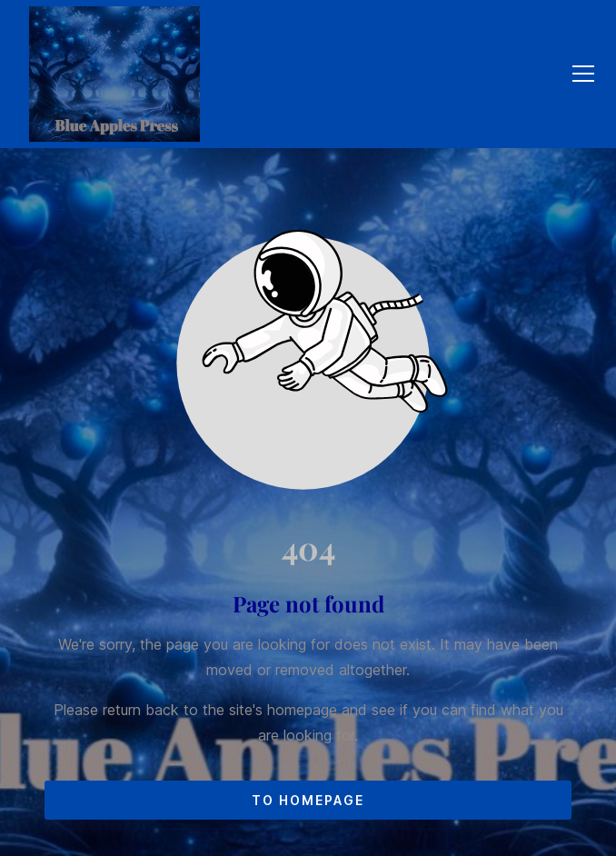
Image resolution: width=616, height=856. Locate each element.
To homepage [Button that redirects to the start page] (308, 800)
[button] (583, 74)
